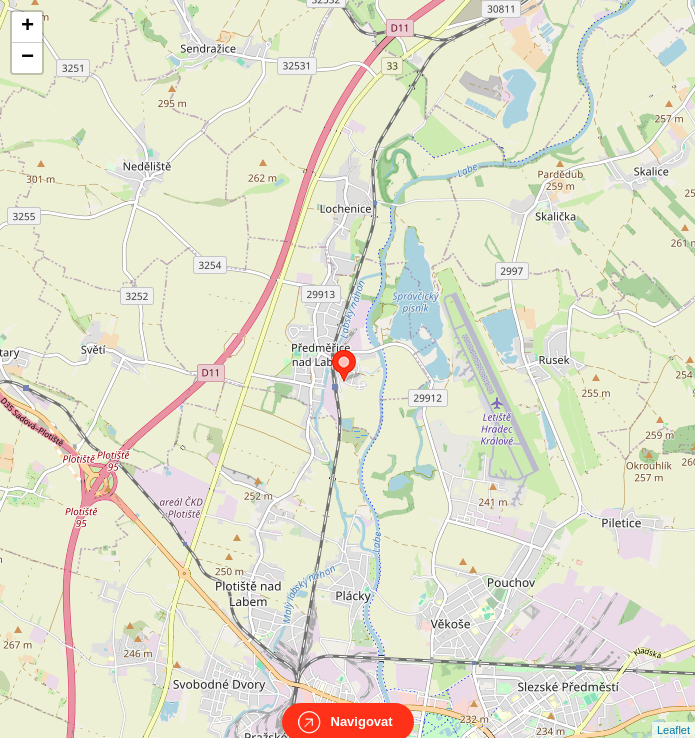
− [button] (27, 58)
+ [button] (27, 27)
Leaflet (673, 712)
